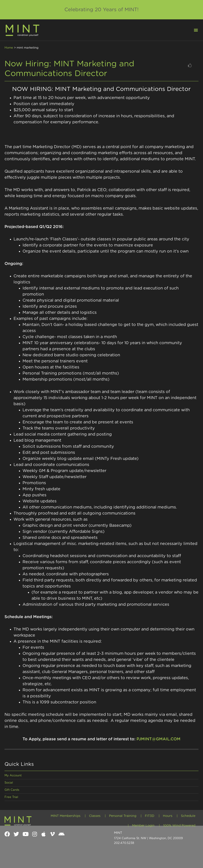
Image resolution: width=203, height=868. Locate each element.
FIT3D (150, 816)
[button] (193, 30)
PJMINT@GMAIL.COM (159, 739)
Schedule (188, 816)
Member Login (143, 826)
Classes (95, 816)
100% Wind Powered (179, 826)
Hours (168, 816)
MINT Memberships (66, 816)
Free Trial (11, 797)
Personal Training (123, 816)
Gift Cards (12, 790)
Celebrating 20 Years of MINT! (101, 10)
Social (9, 783)
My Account (13, 776)
